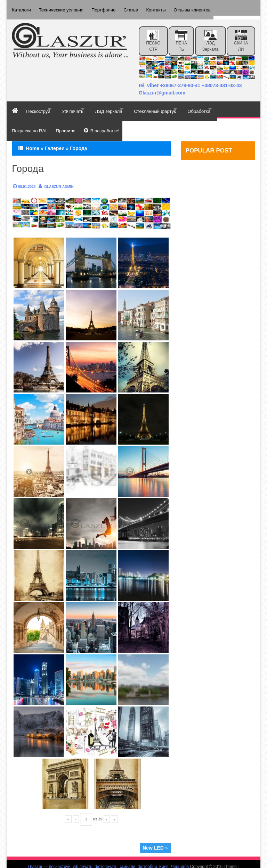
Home (33, 137)
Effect (133, 861)
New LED (153, 836)
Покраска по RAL (30, 121)
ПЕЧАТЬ (181, 37)
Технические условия (64, 8)
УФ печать (81, 105)
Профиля (68, 121)
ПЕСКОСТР (153, 37)
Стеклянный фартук (174, 105)
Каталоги (21, 8)
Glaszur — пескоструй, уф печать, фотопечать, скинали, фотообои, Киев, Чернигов (109, 855)
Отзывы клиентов (204, 8)
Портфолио (108, 8)
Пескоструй (41, 105)
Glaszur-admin (59, 175)
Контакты (166, 8)
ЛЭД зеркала (210, 37)
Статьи (138, 8)
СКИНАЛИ (241, 37)
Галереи (55, 137)
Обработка (224, 105)
